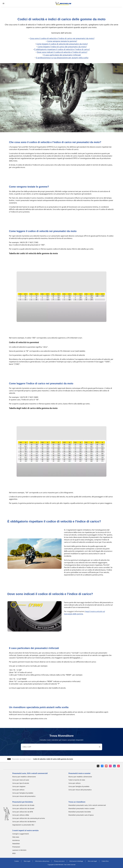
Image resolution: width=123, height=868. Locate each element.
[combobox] (61, 747)
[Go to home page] (63, 3)
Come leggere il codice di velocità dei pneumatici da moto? (62, 44)
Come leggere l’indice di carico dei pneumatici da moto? (62, 47)
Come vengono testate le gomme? (62, 41)
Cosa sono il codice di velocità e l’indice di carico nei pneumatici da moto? (62, 38)
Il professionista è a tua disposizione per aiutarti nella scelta (62, 58)
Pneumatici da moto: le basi (21, 759)
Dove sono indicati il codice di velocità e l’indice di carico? (62, 52)
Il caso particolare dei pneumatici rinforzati (62, 55)
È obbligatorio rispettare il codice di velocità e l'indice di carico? (62, 49)
